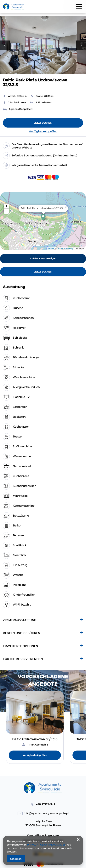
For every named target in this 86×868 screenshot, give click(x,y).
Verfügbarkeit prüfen (43, 131)
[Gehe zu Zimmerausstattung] (43, 621)
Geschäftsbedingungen (43, 835)
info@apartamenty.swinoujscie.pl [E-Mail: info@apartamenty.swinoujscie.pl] (46, 813)
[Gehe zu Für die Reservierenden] (43, 660)
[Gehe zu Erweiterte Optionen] (43, 647)
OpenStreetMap (66, 248)
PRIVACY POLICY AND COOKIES (46, 845)
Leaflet (51, 248)
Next (81, 45)
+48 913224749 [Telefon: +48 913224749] (46, 804)
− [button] (6, 211)
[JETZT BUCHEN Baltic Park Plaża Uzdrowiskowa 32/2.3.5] (43, 123)
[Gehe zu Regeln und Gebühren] (43, 634)
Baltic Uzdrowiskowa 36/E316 (35, 739)
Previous (5, 45)
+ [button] (6, 206)
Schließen (16, 859)
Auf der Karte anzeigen (43, 258)
